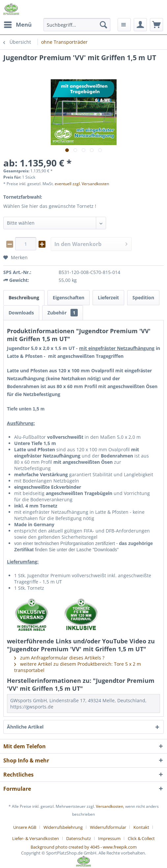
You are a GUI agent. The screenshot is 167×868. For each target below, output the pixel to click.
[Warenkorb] (156, 25)
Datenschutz (79, 838)
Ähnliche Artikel (25, 727)
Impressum (109, 838)
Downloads (21, 313)
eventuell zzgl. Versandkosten (82, 184)
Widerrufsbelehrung (63, 827)
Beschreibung (24, 298)
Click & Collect (141, 838)
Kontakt (141, 827)
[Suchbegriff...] (77, 25)
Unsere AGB (25, 827)
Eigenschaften (69, 298)
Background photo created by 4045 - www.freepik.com (84, 847)
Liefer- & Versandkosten (36, 838)
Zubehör (63, 313)
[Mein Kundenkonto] (140, 25)
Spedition (143, 298)
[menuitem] (17, 25)
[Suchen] (103, 25)
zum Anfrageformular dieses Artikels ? (59, 658)
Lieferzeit (108, 298)
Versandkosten (110, 806)
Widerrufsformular (108, 827)
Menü (18, 24)
